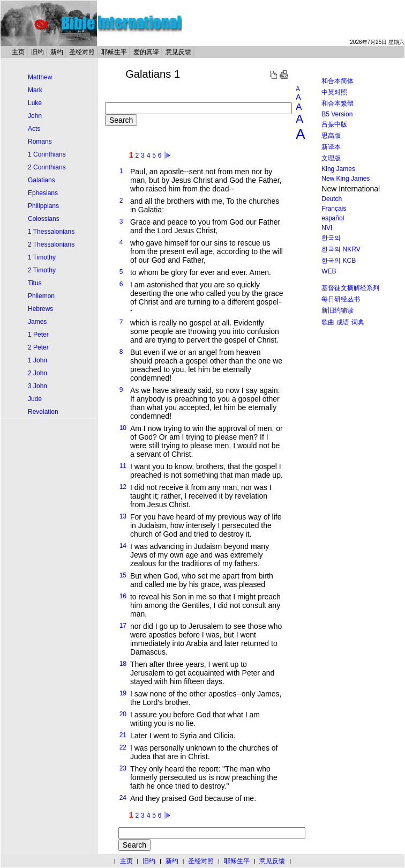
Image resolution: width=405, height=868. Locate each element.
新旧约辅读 (337, 310)
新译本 (331, 147)
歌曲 (328, 322)
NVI (327, 228)
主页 (18, 52)
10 (123, 428)
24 (123, 798)
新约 (57, 52)
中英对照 (334, 92)
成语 (343, 322)
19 (123, 693)
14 (123, 546)
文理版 (331, 158)
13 (123, 516)
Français (334, 209)
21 (123, 735)
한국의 (331, 238)
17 (123, 626)
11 (123, 466)
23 (123, 768)
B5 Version (337, 114)
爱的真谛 (146, 52)
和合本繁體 (337, 103)
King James (338, 169)
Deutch (332, 199)
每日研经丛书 (341, 299)
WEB (329, 271)
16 (123, 596)
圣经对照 (82, 52)
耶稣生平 (114, 52)
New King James (346, 179)
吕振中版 (334, 124)
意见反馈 (178, 52)
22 (123, 747)
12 (123, 487)
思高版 (331, 136)
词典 (358, 322)
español (333, 218)
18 (123, 664)
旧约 (37, 52)
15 (123, 575)
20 (123, 714)
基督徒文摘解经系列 (350, 288)
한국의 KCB (339, 261)
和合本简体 (337, 81)
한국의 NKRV (341, 249)
